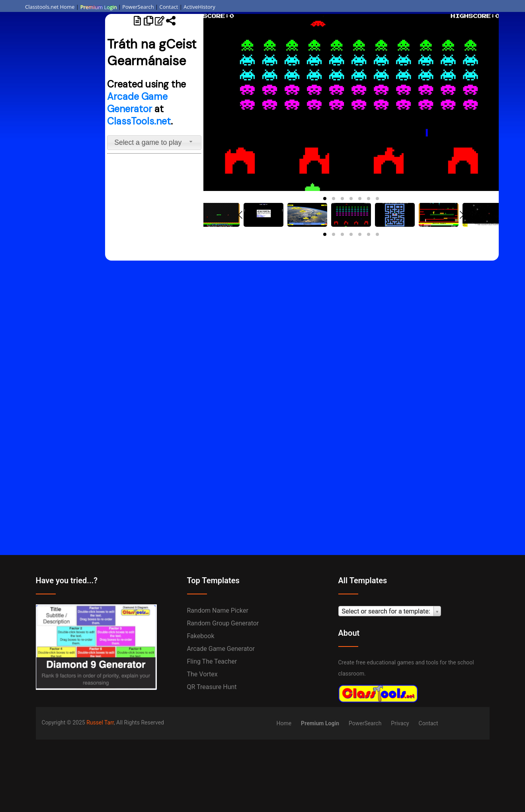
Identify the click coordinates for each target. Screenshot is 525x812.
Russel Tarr (100, 722)
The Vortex (202, 674)
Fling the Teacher (212, 661)
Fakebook (201, 636)
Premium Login (98, 7)
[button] (325, 199)
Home (284, 723)
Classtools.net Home (50, 7)
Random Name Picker (218, 610)
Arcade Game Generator (137, 103)
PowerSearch (138, 7)
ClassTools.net (139, 121)
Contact (169, 7)
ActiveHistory (199, 7)
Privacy (400, 723)
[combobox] (154, 143)
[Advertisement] (53, 137)
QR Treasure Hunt (212, 687)
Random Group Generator (223, 623)
